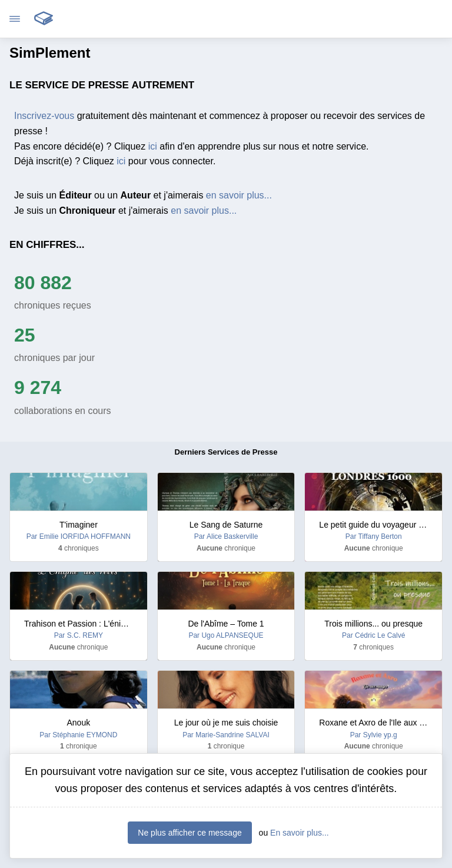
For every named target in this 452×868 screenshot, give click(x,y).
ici (153, 146)
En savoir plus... (300, 833)
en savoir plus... (239, 195)
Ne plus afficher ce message (190, 833)
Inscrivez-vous (44, 116)
